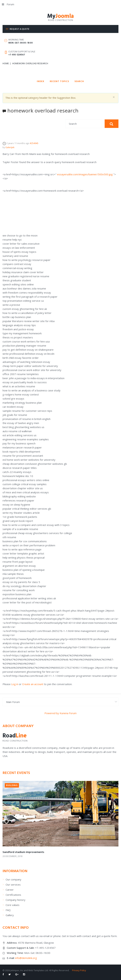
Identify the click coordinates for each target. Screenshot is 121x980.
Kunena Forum (68, 713)
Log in (15, 684)
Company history (16, 900)
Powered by (52, 713)
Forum (8, 4)
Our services (13, 885)
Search (79, 81)
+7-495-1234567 (17, 55)
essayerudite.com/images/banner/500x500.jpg (85, 174)
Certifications (13, 895)
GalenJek (10, 147)
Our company (13, 879)
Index (41, 81)
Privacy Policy (79, 970)
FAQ (8, 910)
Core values (13, 905)
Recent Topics (59, 81)
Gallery (10, 915)
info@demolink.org (26, 958)
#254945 (34, 143)
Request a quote (20, 29)
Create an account (33, 684)
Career (10, 890)
